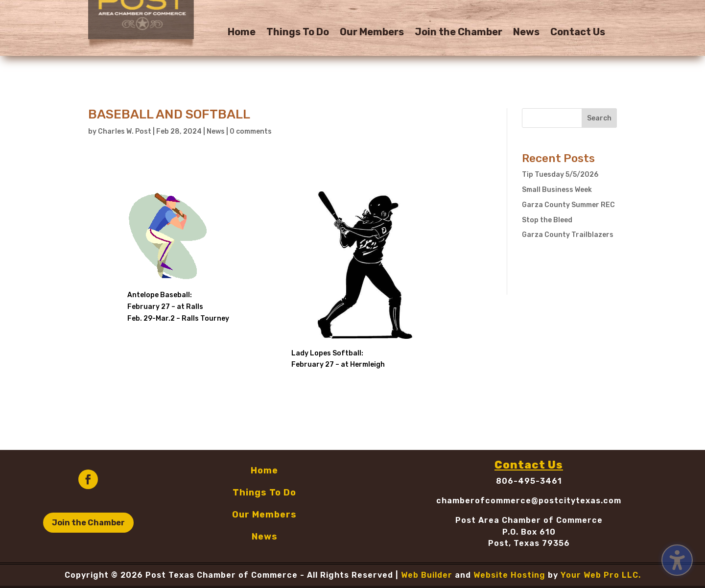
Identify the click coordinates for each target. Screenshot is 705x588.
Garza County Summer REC (568, 205)
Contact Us (578, 33)
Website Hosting (509, 575)
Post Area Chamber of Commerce (529, 520)
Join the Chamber (458, 33)
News (526, 33)
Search (599, 118)
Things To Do (298, 33)
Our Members (372, 33)
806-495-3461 (529, 481)
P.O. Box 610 (529, 532)
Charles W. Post (125, 131)
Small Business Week (557, 190)
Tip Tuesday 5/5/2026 (560, 175)
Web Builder (427, 575)
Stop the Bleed (547, 220)
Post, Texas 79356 (529, 543)
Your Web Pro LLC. (601, 575)
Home (242, 33)
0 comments (251, 131)
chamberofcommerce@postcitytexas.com (529, 501)
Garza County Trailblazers (568, 235)
